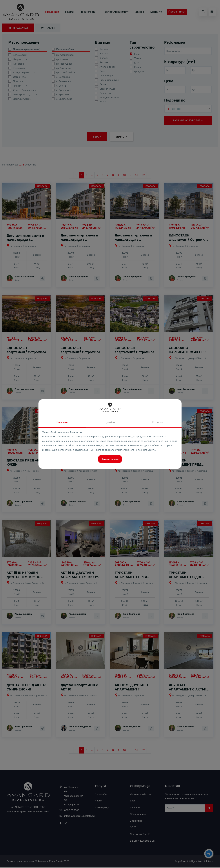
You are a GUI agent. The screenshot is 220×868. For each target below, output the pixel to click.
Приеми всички (110, 459)
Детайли (110, 422)
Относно (158, 422)
